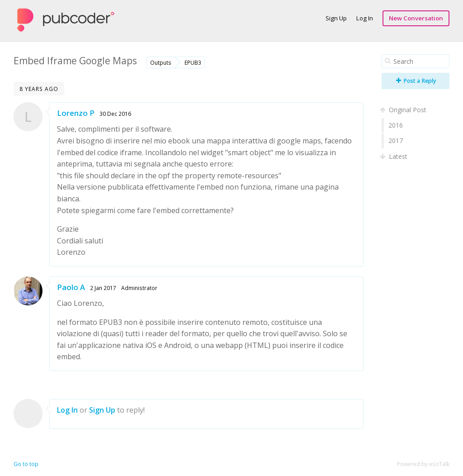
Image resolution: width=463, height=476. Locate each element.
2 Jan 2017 (103, 288)
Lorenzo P (76, 113)
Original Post (404, 110)
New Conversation (416, 18)
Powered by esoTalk (423, 464)
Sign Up (336, 18)
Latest (394, 156)
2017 (396, 140)
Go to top (26, 464)
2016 (396, 125)
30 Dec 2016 (115, 114)
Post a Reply (416, 81)
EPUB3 (193, 62)
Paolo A (71, 287)
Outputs (161, 62)
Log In (365, 18)
